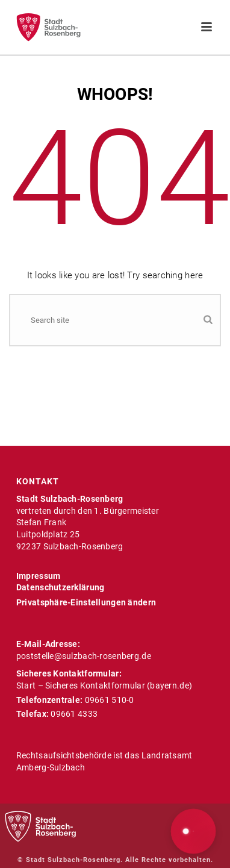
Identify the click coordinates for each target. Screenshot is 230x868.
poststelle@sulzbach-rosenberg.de (84, 656)
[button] (193, 831)
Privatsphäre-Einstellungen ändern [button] (86, 602)
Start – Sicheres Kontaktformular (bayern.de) (104, 685)
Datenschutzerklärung (61, 587)
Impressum (39, 576)
